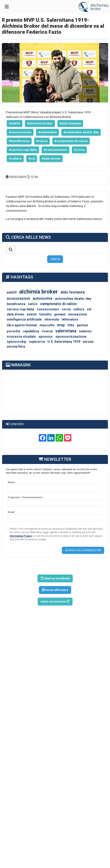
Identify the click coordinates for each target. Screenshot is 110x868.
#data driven (51, 159)
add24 (12, 292)
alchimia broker (38, 292)
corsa (66, 309)
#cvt (32, 159)
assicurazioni (18, 298)
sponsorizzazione (71, 337)
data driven (15, 314)
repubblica (31, 331)
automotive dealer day (73, 299)
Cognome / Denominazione (25, 497)
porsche (13, 331)
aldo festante (73, 292)
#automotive (47, 132)
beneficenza (16, 304)
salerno (85, 331)
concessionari (48, 309)
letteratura (70, 319)
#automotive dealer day (81, 132)
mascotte (47, 325)
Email (11, 512)
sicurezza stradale (21, 337)
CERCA (55, 259)
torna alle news (55, 590)
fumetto (45, 314)
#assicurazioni (20, 132)
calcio (33, 304)
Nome (11, 482)
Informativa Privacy (21, 536)
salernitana (66, 331)
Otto (71, 325)
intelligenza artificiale (24, 319)
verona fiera (16, 346)
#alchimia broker (40, 123)
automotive (43, 298)
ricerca (47, 331)
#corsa (79, 150)
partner (83, 325)
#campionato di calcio (71, 141)
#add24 (15, 123)
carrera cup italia (20, 309)
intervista (52, 319)
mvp (61, 325)
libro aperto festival (22, 325)
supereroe (37, 342)
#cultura (15, 159)
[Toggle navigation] (7, 7)
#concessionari (55, 150)
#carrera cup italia (23, 150)
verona (88, 342)
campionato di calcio (58, 304)
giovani (60, 314)
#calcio (42, 141)
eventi (32, 314)
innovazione (78, 314)
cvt (89, 309)
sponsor (46, 337)
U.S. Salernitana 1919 (64, 342)
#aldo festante (70, 123)
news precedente (55, 578)
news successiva (55, 601)
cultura (79, 309)
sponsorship (17, 342)
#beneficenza (19, 141)
